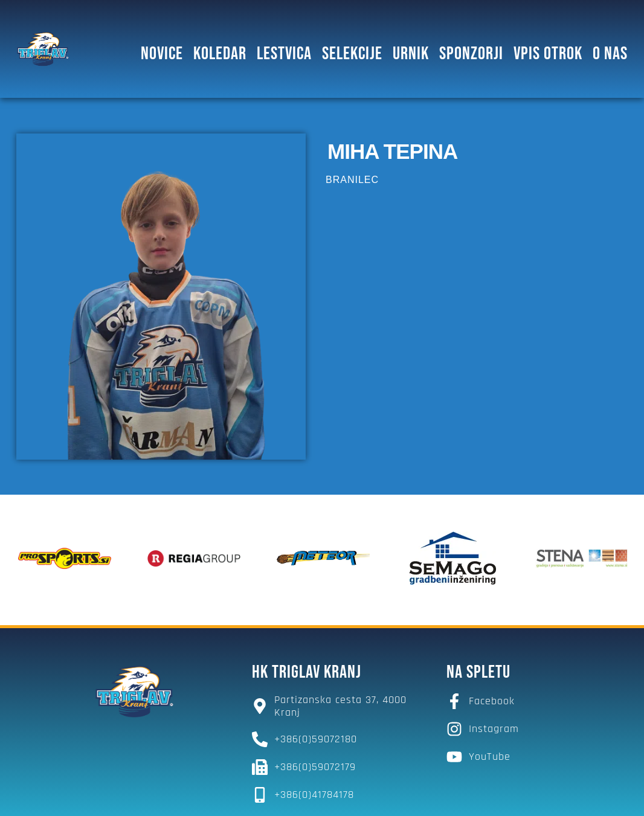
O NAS (610, 53)
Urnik (411, 53)
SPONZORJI (471, 53)
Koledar (220, 53)
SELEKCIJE (352, 53)
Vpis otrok (548, 53)
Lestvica (284, 53)
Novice (162, 53)
